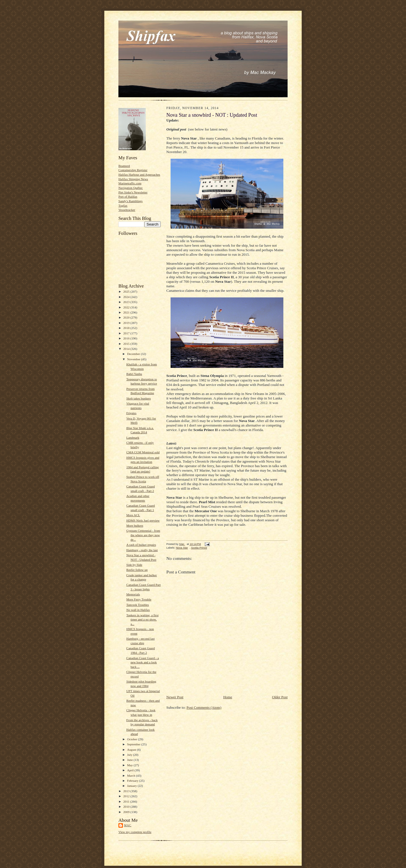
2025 (127, 291)
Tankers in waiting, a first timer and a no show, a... (142, 619)
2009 (127, 812)
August (132, 750)
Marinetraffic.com (130, 183)
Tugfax (123, 206)
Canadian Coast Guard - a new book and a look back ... (143, 662)
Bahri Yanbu (134, 374)
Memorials (133, 594)
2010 (127, 807)
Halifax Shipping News (133, 179)
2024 (127, 297)
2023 (127, 302)
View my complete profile (135, 832)
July (130, 755)
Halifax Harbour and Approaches (139, 175)
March (132, 776)
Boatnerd (124, 166)
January (133, 786)
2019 (127, 323)
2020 (127, 317)
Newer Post (175, 697)
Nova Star (182, 548)
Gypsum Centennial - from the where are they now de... (143, 535)
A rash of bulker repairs (141, 545)
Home (228, 697)
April (131, 770)
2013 (127, 791)
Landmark (133, 438)
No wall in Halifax (138, 610)
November (134, 359)
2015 (127, 344)
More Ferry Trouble (139, 599)
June (130, 760)
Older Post (280, 697)
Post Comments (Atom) (204, 707)
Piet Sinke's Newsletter (133, 192)
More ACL (133, 515)
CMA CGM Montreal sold (143, 452)
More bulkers (135, 525)
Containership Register (133, 170)
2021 (127, 312)
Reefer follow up (137, 570)
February (133, 781)
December (134, 354)
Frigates (131, 413)
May (130, 765)
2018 (127, 328)
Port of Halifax (128, 196)
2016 (127, 338)
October (133, 739)
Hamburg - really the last (142, 550)
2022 (127, 307)
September (134, 744)
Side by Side (134, 565)
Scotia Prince (199, 548)
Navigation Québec (131, 188)
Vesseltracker (127, 210)
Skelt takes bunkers (139, 398)
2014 (127, 349)
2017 (127, 333)
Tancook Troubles (138, 605)
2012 (127, 796)
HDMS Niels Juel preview (143, 520)
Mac (128, 825)
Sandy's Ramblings (131, 201)
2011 (127, 801)
